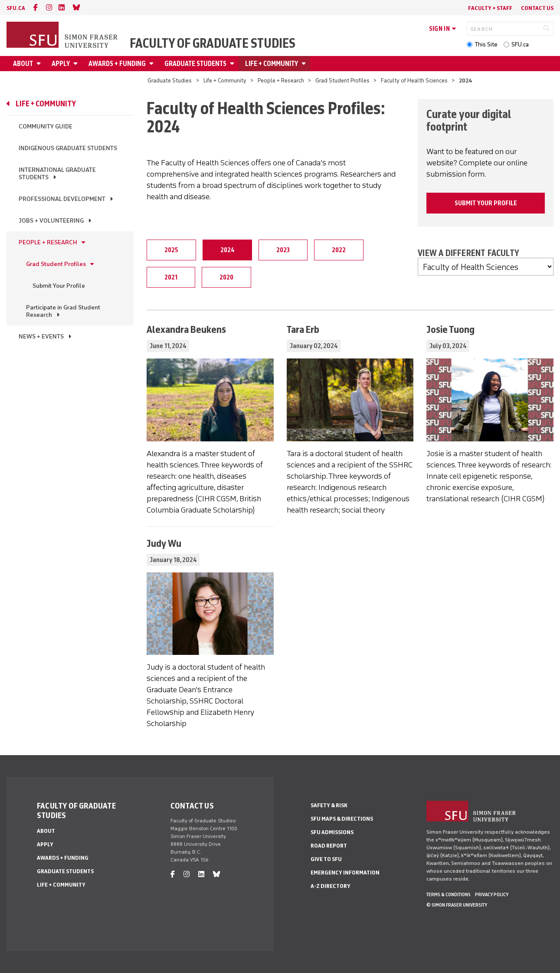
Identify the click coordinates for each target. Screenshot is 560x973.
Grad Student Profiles (342, 81)
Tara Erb (303, 329)
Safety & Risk (329, 805)
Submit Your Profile (59, 286)
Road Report (329, 846)
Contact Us (537, 8)
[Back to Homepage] (63, 36)
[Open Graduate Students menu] (233, 64)
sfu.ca (16, 8)
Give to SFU (326, 859)
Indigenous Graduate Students (68, 148)
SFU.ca (520, 44)
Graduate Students (195, 64)
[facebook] (36, 8)
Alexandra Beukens (186, 329)
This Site (486, 44)
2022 (339, 250)
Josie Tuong (450, 329)
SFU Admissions (332, 832)
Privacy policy (492, 894)
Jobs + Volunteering (51, 221)
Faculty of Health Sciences (414, 81)
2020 (226, 277)
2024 (227, 250)
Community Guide (46, 127)
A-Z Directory (331, 886)
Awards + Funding (117, 64)
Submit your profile (486, 203)
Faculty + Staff (490, 8)
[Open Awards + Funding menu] (153, 64)
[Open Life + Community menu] (305, 64)
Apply (61, 64)
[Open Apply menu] (77, 64)
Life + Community (272, 64)
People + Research (281, 81)
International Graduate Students (57, 174)
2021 (171, 277)
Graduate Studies (170, 81)
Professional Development (62, 199)
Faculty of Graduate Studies (213, 43)
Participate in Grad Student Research (63, 311)
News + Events (41, 337)
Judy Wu (164, 543)
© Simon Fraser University (457, 905)
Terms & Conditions (449, 894)
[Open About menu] (40, 64)
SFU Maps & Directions (342, 819)
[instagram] (49, 8)
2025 (171, 250)
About (23, 64)
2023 (283, 250)
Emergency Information (345, 873)
